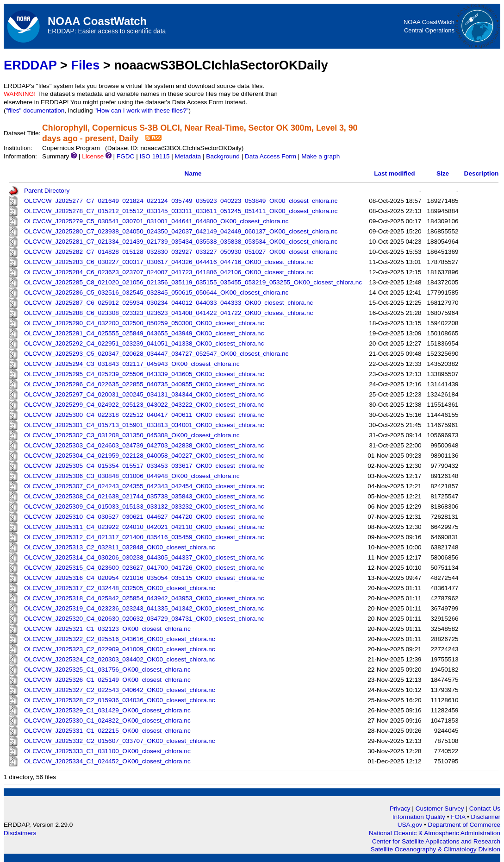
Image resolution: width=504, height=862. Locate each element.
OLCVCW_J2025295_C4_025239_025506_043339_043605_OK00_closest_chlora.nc (144, 374)
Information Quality (420, 817)
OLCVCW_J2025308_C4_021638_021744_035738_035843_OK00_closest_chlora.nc (144, 496)
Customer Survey (440, 809)
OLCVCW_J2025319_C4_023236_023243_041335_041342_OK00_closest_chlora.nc (144, 608)
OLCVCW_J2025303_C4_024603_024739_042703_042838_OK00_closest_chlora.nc (144, 445)
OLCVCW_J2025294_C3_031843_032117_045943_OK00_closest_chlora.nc (132, 364)
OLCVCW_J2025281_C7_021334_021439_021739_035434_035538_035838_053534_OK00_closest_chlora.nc (181, 242)
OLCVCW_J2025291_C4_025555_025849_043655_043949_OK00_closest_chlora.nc (144, 333)
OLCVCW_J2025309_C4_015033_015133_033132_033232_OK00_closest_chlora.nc (144, 507)
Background (223, 156)
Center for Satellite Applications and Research (436, 841)
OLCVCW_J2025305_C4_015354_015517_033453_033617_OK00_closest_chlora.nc (144, 466)
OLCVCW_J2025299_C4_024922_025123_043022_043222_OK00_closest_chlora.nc (144, 405)
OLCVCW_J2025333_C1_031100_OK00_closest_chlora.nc (107, 751)
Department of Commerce (464, 825)
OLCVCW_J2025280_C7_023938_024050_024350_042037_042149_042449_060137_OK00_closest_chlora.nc (181, 231)
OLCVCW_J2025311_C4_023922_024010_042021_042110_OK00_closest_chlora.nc (144, 527)
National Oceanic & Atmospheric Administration (435, 833)
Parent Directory (47, 191)
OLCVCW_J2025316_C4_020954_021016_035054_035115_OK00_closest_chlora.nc (144, 578)
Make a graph (320, 156)
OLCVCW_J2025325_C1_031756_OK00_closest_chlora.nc (107, 670)
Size (443, 173)
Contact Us (485, 809)
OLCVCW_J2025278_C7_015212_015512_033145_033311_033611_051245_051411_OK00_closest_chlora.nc (181, 211)
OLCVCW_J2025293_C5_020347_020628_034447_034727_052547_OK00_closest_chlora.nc (156, 354)
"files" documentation (35, 110)
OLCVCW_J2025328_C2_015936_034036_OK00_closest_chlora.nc (120, 700)
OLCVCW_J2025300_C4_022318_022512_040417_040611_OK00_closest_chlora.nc (144, 415)
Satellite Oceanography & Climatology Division (436, 849)
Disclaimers (20, 833)
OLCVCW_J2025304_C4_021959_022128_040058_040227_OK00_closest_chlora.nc (144, 456)
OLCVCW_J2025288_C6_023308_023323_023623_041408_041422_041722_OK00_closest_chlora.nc (168, 313)
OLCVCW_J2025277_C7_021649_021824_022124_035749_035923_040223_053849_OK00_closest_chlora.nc (181, 201)
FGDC (126, 156)
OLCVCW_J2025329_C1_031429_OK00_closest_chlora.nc (107, 710)
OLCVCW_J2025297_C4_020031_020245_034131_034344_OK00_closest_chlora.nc (144, 394)
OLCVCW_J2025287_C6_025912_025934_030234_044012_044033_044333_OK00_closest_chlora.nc (168, 303)
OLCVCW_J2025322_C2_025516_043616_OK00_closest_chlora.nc (120, 639)
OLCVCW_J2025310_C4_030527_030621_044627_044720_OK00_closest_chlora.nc (144, 517)
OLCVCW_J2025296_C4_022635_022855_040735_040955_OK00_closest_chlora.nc (144, 384)
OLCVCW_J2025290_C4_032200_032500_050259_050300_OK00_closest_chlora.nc (144, 323)
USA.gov (411, 825)
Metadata (188, 156)
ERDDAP (30, 65)
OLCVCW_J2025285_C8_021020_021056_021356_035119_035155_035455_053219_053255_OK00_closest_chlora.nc (193, 282)
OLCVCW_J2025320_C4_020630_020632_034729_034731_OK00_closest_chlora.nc (144, 619)
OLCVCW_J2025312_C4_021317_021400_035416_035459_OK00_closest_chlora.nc (144, 537)
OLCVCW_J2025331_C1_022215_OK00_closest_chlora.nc (107, 731)
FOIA (459, 817)
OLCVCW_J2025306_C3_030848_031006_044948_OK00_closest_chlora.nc (132, 476)
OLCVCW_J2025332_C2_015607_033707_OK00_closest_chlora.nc (120, 741)
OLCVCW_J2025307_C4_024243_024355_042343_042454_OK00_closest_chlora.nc (144, 486)
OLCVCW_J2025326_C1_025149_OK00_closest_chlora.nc (107, 680)
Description (482, 173)
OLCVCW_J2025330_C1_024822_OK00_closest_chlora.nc (107, 720)
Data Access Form (271, 156)
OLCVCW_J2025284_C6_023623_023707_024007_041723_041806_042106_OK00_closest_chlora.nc (168, 272)
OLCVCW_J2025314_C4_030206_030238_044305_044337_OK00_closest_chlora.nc (144, 557)
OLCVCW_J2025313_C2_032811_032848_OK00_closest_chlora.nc (120, 547)
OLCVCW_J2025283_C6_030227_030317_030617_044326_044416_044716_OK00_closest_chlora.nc (168, 262)
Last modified (394, 173)
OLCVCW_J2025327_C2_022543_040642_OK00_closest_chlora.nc (120, 690)
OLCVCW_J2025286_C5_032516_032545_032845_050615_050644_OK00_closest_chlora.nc (156, 293)
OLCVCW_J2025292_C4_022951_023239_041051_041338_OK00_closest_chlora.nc (144, 343)
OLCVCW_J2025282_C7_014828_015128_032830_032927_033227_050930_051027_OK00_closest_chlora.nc (181, 252)
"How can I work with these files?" (141, 110)
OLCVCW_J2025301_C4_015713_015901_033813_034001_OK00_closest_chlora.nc (144, 425)
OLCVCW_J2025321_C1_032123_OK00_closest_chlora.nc (107, 629)
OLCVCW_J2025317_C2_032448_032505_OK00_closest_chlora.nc (120, 588)
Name (193, 173)
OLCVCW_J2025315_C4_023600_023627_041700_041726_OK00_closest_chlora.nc (144, 568)
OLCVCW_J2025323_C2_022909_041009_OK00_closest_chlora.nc (120, 649)
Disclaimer (486, 817)
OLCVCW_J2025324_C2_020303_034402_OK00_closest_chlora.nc (120, 659)
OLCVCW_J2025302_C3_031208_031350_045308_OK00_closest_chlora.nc (132, 435)
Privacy (400, 809)
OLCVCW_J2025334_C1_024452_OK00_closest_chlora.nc (107, 761)
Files (85, 65)
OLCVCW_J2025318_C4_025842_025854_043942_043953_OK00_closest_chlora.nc (144, 598)
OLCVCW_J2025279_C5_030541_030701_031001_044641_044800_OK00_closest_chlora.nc (156, 221)
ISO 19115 (154, 156)
